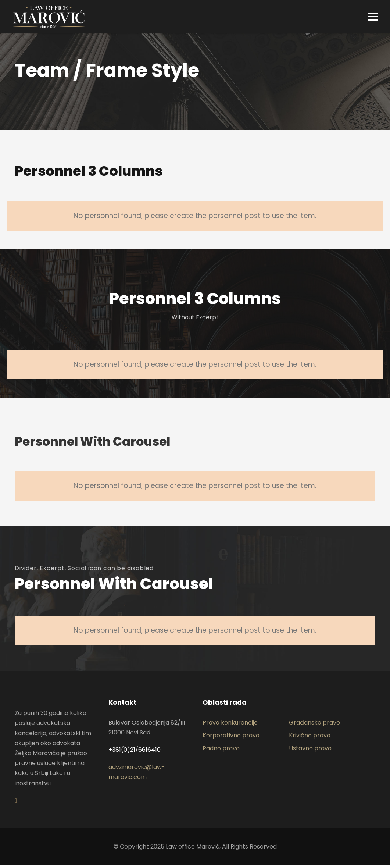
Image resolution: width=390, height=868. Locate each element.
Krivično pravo (310, 738)
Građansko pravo (314, 725)
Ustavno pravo (310, 751)
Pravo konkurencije (230, 725)
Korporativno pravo (231, 738)
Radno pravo (221, 751)
